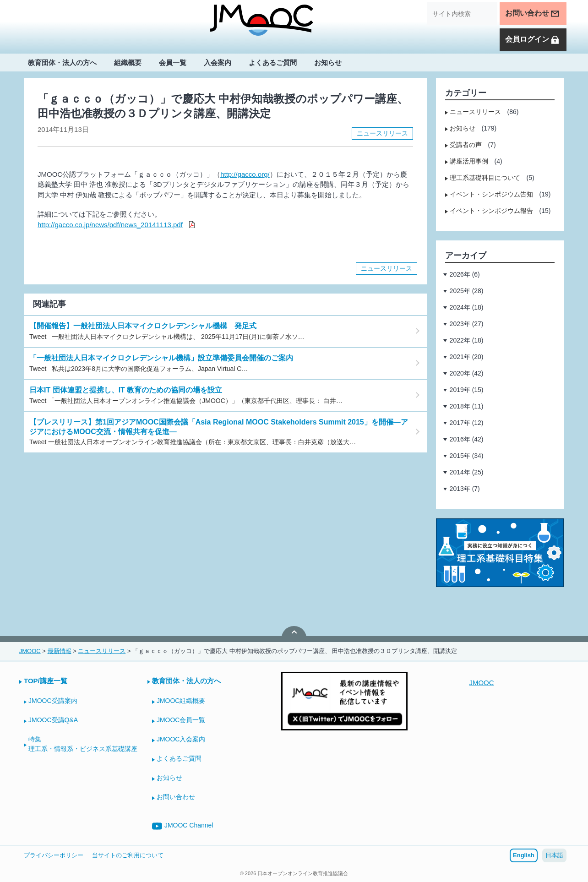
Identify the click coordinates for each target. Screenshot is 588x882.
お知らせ (328, 63)
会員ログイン (533, 40)
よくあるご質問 (273, 63)
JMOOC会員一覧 (181, 720)
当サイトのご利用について (128, 855)
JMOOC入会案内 (181, 739)
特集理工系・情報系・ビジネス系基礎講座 (83, 744)
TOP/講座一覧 (46, 681)
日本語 (554, 855)
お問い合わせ (533, 14)
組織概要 (128, 63)
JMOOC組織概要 (181, 701)
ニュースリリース (382, 133)
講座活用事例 (469, 161)
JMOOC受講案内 (53, 701)
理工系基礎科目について (485, 178)
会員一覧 (173, 63)
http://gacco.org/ (245, 174)
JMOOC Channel (183, 826)
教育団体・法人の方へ (62, 63)
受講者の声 (466, 145)
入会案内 (218, 63)
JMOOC (481, 683)
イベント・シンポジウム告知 (491, 194)
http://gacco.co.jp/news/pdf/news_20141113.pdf (110, 225)
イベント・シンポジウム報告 (491, 211)
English (524, 855)
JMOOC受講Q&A (53, 720)
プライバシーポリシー (54, 855)
